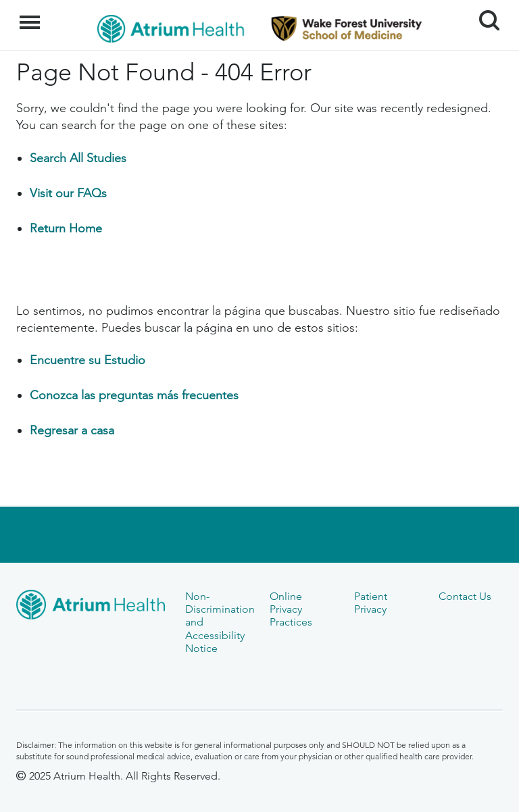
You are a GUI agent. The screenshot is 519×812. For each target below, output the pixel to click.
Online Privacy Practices (291, 609)
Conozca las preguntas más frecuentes (134, 395)
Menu (31, 16)
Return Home (66, 228)
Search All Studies (78, 158)
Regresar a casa (72, 430)
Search (484, 15)
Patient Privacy (371, 603)
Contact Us (465, 596)
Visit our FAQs (68, 193)
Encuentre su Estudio (88, 360)
